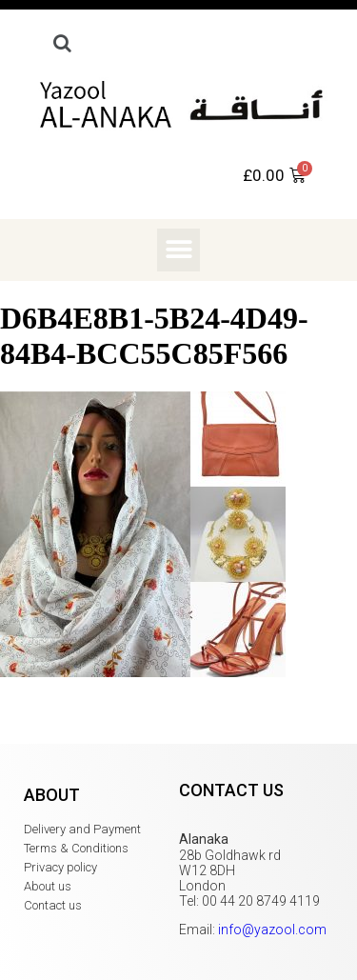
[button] (178, 250)
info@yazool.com (272, 930)
